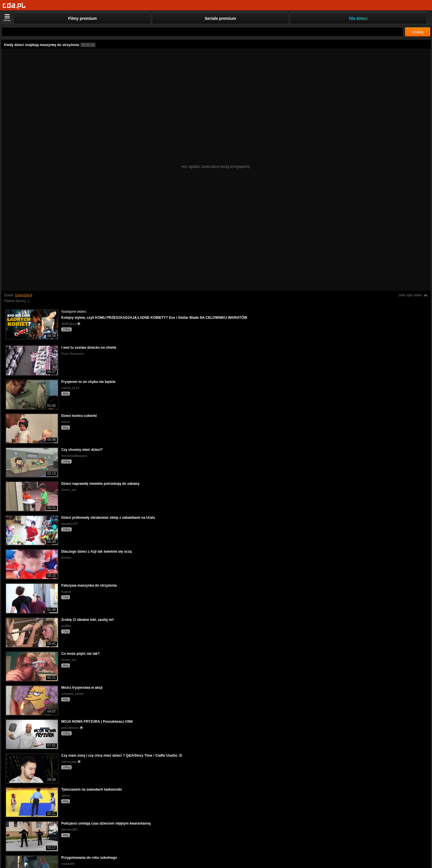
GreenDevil (24, 295)
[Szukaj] (202, 32)
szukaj (418, 32)
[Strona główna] (14, 6)
